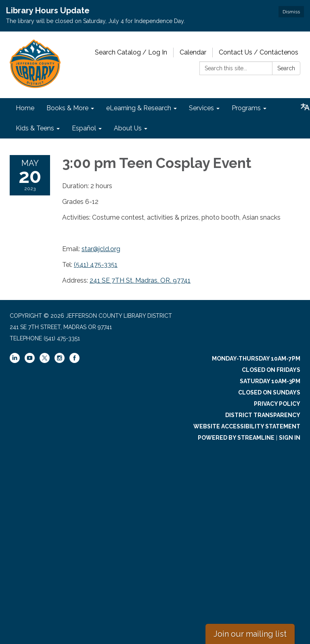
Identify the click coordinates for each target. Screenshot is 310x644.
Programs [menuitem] (246, 108)
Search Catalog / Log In (131, 52)
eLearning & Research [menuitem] (139, 108)
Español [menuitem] (84, 128)
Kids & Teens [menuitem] (35, 128)
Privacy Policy (277, 404)
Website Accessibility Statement (247, 426)
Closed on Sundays (269, 392)
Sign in (290, 438)
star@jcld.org (101, 249)
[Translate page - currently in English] (305, 107)
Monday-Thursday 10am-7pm (256, 359)
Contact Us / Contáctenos (259, 52)
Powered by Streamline (236, 438)
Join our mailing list (250, 634)
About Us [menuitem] (128, 128)
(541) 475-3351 (96, 265)
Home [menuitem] (25, 108)
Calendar (193, 52)
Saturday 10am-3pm (270, 381)
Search (286, 68)
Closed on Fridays (271, 370)
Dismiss (291, 12)
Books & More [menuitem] (67, 108)
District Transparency (263, 415)
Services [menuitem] (201, 108)
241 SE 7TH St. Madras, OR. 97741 (140, 280)
